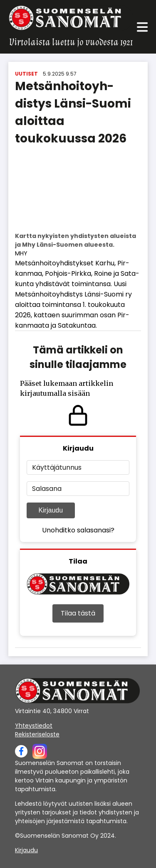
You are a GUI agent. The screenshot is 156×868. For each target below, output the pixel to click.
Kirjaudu (51, 510)
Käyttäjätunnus (57, 467)
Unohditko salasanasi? (78, 530)
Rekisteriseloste (37, 734)
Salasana (47, 489)
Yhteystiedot (34, 726)
